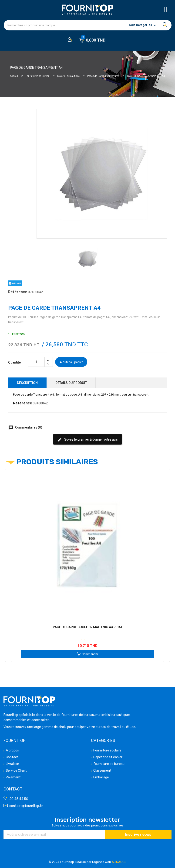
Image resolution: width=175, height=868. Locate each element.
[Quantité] (36, 362)
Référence (18, 292)
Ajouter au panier (71, 362)
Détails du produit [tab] (71, 383)
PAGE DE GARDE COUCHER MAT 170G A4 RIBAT (88, 627)
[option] (87, 259)
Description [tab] (27, 383)
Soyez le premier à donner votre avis (87, 440)
